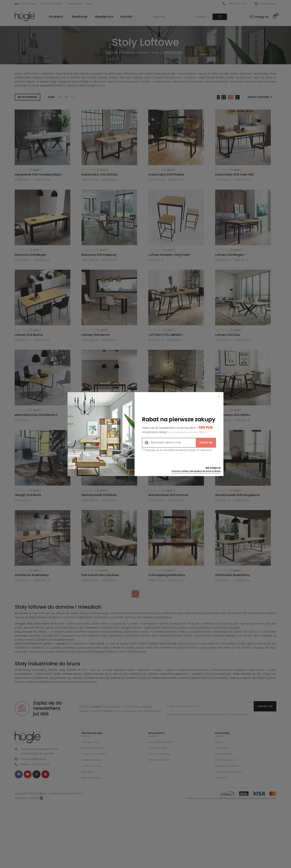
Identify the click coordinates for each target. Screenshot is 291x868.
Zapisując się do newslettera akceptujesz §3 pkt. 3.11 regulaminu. (177, 450)
